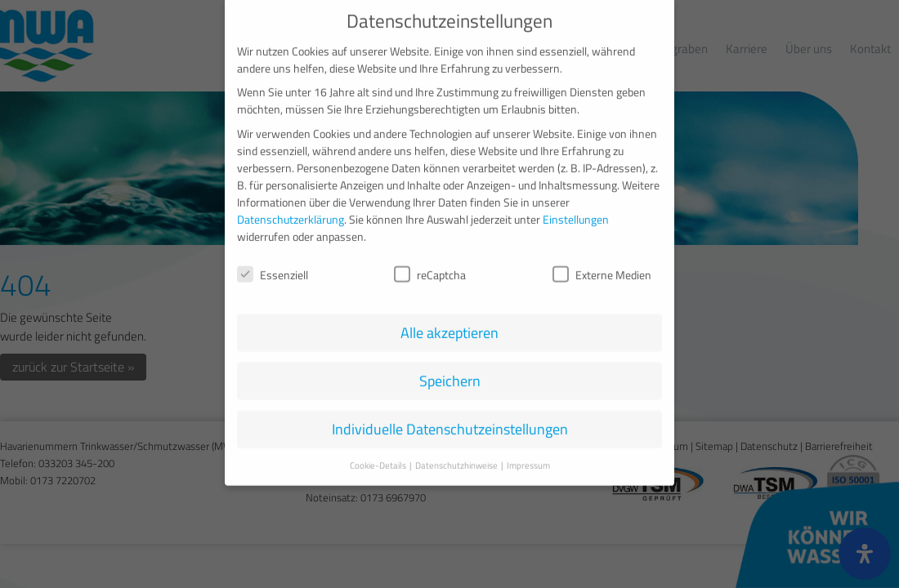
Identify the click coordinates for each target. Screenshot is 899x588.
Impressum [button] (528, 453)
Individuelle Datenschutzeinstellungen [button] (450, 417)
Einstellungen (576, 206)
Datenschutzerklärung (291, 206)
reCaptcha (430, 262)
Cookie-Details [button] (379, 453)
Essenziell (273, 262)
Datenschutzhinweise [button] (457, 453)
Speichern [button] (450, 369)
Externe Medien (602, 262)
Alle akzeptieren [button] (449, 321)
